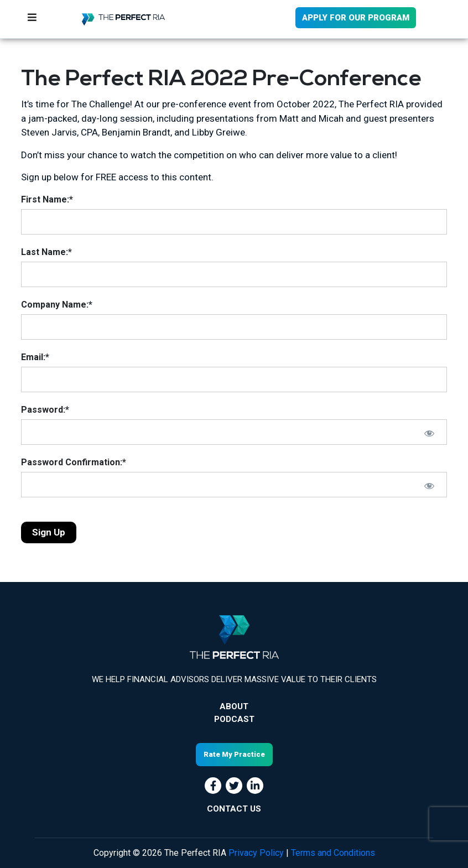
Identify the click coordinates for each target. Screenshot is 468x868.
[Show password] (429, 433)
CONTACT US (234, 809)
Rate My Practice (234, 754)
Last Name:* (46, 252)
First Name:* (47, 199)
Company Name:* (57, 305)
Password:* (45, 410)
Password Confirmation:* (74, 462)
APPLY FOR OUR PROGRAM (356, 18)
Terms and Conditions (333, 853)
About (234, 706)
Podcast (234, 719)
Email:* (35, 357)
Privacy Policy (256, 853)
